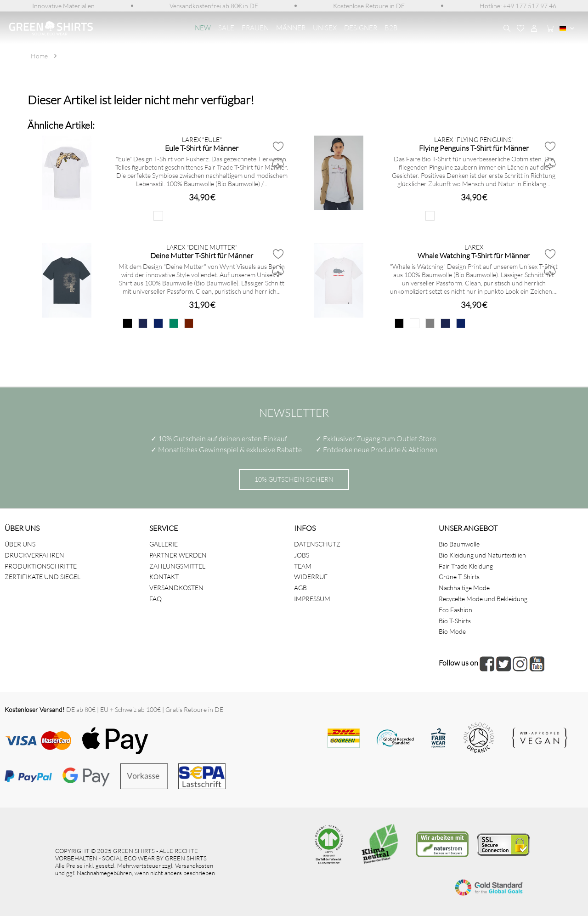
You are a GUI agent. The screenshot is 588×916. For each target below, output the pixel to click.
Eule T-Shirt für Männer (202, 148)
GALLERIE (164, 544)
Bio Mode (452, 631)
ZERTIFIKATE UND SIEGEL (42, 577)
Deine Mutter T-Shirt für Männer (202, 255)
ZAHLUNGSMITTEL (177, 566)
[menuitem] (63, 6)
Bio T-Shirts (455, 621)
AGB (300, 588)
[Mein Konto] (534, 28)
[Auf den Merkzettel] (278, 146)
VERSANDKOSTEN (176, 588)
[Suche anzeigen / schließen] (507, 28)
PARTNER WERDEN (178, 555)
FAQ (155, 599)
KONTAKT (164, 577)
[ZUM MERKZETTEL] (520, 28)
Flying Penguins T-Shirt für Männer (474, 148)
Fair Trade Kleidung (466, 566)
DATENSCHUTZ (317, 544)
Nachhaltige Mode (464, 588)
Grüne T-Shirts (459, 577)
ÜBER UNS (20, 544)
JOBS (302, 555)
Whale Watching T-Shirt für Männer (474, 255)
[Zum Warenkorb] (548, 28)
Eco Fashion (455, 610)
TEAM (303, 566)
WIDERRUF (311, 577)
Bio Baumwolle (459, 544)
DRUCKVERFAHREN (34, 555)
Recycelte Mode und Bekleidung (483, 599)
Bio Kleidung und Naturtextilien (482, 555)
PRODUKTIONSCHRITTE (41, 566)
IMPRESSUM (312, 599)
